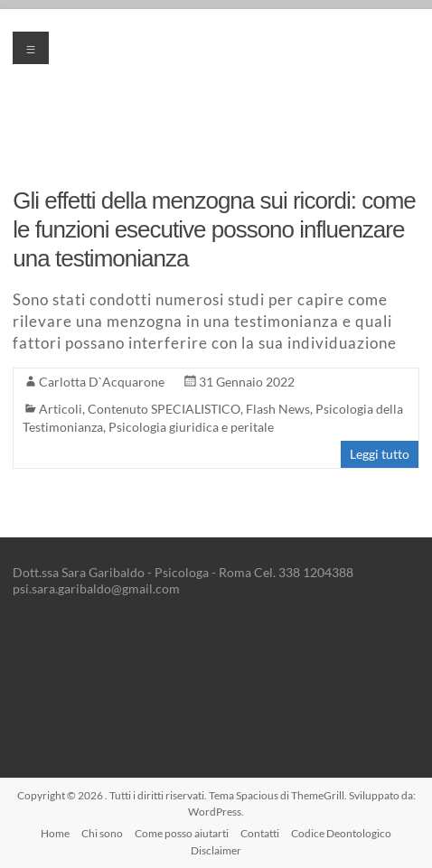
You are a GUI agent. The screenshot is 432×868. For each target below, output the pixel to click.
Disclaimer (216, 850)
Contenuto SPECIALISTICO (164, 409)
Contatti (260, 833)
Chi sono (102, 833)
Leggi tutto (380, 454)
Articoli (61, 409)
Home (55, 833)
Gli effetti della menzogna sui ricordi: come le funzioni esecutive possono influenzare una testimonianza (214, 229)
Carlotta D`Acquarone (102, 382)
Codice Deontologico (341, 833)
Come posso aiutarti (182, 833)
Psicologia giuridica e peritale (191, 427)
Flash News (278, 409)
